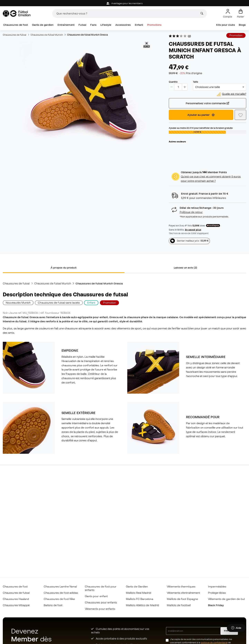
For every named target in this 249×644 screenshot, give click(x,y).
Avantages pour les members (124, 3)
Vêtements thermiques (181, 586)
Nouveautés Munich (18, 303)
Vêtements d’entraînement (183, 593)
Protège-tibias (217, 593)
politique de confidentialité (214, 643)
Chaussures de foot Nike (59, 599)
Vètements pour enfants (100, 609)
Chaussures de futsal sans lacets (59, 303)
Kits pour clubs (225, 25)
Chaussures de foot (16, 25)
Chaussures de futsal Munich (47, 35)
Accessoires (123, 25)
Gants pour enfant (96, 596)
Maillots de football (179, 605)
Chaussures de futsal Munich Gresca (88, 35)
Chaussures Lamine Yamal (60, 586)
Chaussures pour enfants (101, 602)
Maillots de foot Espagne (182, 599)
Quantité (173, 82)
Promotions (154, 25)
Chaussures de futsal (15, 35)
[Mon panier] (241, 13)
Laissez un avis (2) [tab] (185, 267)
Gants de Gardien (137, 586)
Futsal (82, 25)
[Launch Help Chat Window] (236, 628)
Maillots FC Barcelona (140, 599)
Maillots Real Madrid (139, 593)
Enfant (139, 25)
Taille (195, 82)
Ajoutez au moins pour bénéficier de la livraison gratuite (201, 128)
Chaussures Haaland (16, 599)
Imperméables (217, 586)
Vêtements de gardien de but (226, 599)
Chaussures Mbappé (16, 605)
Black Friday (216, 605)
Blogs (242, 25)
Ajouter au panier (201, 115)
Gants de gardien (43, 25)
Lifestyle (106, 25)
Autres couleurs (177, 142)
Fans (93, 25)
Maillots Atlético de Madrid (142, 605)
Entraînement (66, 25)
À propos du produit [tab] (64, 267)
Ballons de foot (53, 605)
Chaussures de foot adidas (61, 593)
